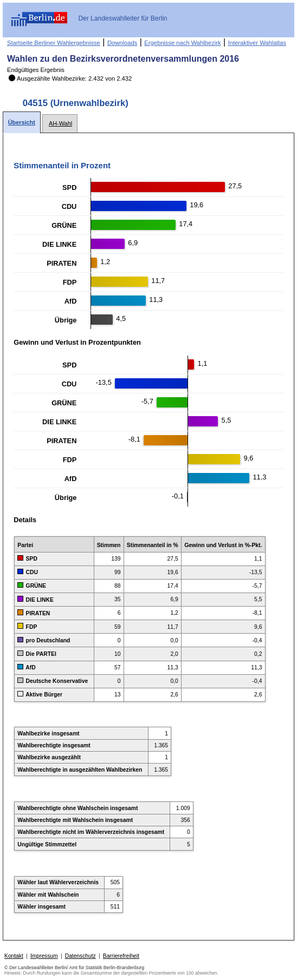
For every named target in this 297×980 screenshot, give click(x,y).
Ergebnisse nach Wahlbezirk (182, 43)
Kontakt (14, 956)
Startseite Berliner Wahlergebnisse (54, 43)
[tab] (22, 123)
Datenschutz (80, 956)
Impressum (44, 956)
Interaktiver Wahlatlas (257, 43)
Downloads (122, 43)
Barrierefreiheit (121, 956)
